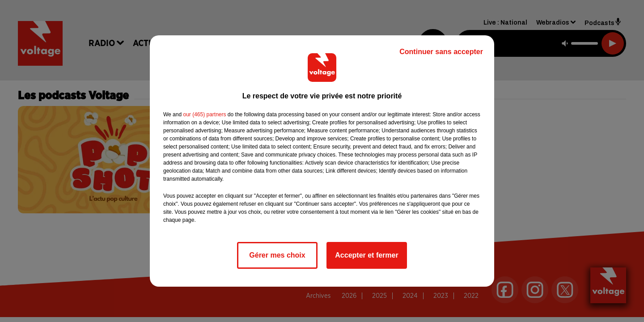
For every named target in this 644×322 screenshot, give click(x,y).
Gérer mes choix (277, 255)
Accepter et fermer (366, 255)
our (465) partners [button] (204, 114)
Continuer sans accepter (441, 52)
